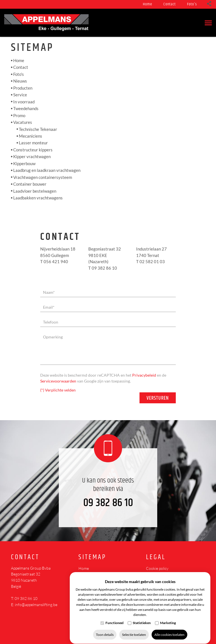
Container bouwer (30, 184)
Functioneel (114, 617)
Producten (23, 88)
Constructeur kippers (33, 150)
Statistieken (142, 617)
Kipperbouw (24, 163)
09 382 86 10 (108, 503)
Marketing (168, 617)
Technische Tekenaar (38, 129)
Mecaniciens (31, 136)
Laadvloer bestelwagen (35, 191)
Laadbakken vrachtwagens (38, 198)
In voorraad (24, 102)
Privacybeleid (144, 375)
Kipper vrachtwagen (32, 156)
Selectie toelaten (134, 629)
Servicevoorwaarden (58, 381)
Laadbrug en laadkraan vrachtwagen (47, 170)
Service (20, 95)
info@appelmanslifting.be (36, 605)
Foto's (192, 4)
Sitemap (92, 557)
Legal (156, 557)
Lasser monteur (33, 143)
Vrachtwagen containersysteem (43, 177)
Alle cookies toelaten (169, 629)
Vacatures (23, 122)
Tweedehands (26, 108)
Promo (19, 115)
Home (148, 4)
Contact (170, 4)
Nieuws (20, 81)
